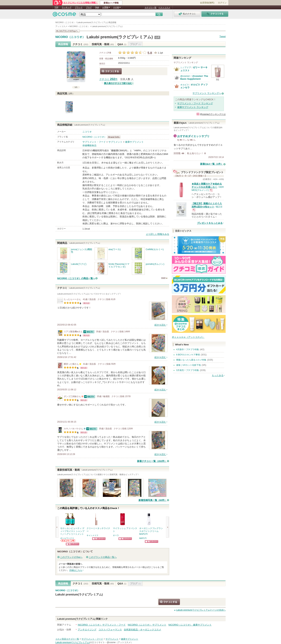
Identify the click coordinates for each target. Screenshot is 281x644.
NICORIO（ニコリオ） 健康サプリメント (190, 625)
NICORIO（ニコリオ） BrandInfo (115, 137)
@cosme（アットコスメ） (120, 642)
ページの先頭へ (201, 610)
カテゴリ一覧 (151, 8)
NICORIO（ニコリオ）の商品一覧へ (76, 278)
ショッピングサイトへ (72, 544)
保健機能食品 (89, 145)
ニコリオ (87, 132)
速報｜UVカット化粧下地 (188, 365)
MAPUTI (143, 538)
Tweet (222, 36)
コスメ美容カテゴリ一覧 (67, 639)
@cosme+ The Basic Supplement (194, 77)
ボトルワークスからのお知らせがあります (68, 541)
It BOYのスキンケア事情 (188, 355)
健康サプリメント (134, 142)
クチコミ (80, 44)
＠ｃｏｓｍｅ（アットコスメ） (188, 337)
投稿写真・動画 (103, 44)
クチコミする (111, 71)
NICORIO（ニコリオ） (70, 37)
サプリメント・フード (94, 142)
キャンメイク (92, 535)
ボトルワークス (67, 538)
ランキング (67, 7)
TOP (56, 7)
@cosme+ (185, 76)
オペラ (116, 535)
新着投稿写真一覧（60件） (153, 500)
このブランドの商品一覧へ (103, 557)
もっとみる (218, 375)
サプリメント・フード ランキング (195, 103)
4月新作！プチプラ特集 (188, 349)
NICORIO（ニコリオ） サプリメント (147, 625)
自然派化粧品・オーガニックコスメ (142, 630)
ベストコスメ (164, 8)
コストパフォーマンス (110, 630)
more (163, 278)
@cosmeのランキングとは (213, 114)
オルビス (185, 85)
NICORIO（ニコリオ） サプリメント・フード (102, 625)
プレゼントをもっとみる (210, 223)
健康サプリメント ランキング (193, 107)
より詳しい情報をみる (158, 234)
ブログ (89, 7)
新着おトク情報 (111, 3)
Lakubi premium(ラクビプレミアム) (120, 37)
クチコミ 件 (108, 79)
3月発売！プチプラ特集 (188, 370)
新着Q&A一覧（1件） (212, 164)
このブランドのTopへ (71, 557)
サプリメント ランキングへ (207, 93)
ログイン (222, 3)
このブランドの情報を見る (68, 31)
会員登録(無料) (207, 3)
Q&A (97, 7)
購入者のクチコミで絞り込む (118, 83)
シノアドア (186, 67)
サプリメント (115, 142)
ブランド (79, 7)
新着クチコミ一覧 (152, 461)
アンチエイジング (87, 630)
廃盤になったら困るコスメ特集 (191, 360)
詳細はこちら (76, 570)
